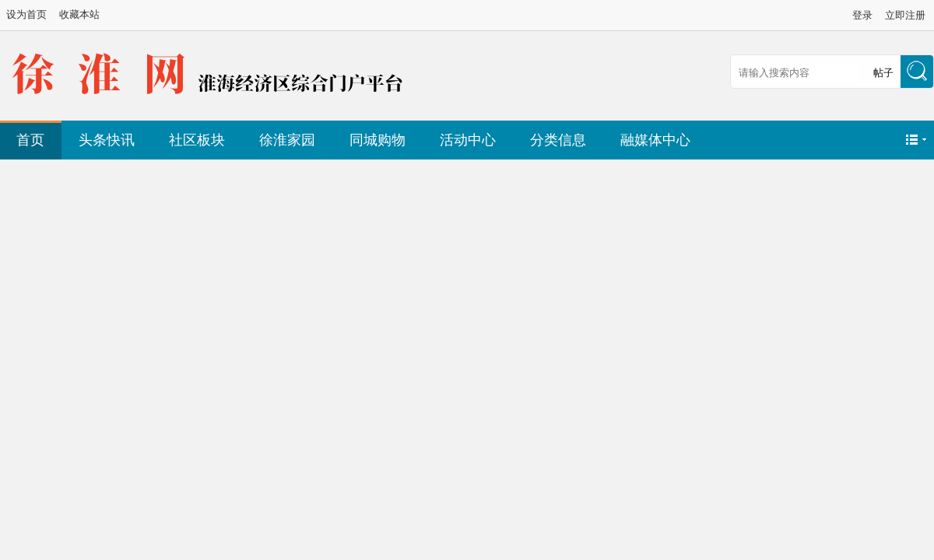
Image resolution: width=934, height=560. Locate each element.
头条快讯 (107, 140)
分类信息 (558, 140)
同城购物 (377, 140)
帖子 (883, 73)
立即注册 (905, 15)
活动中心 (468, 140)
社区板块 (197, 140)
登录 (862, 15)
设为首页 (26, 14)
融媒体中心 (655, 140)
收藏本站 (79, 14)
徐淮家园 (287, 140)
